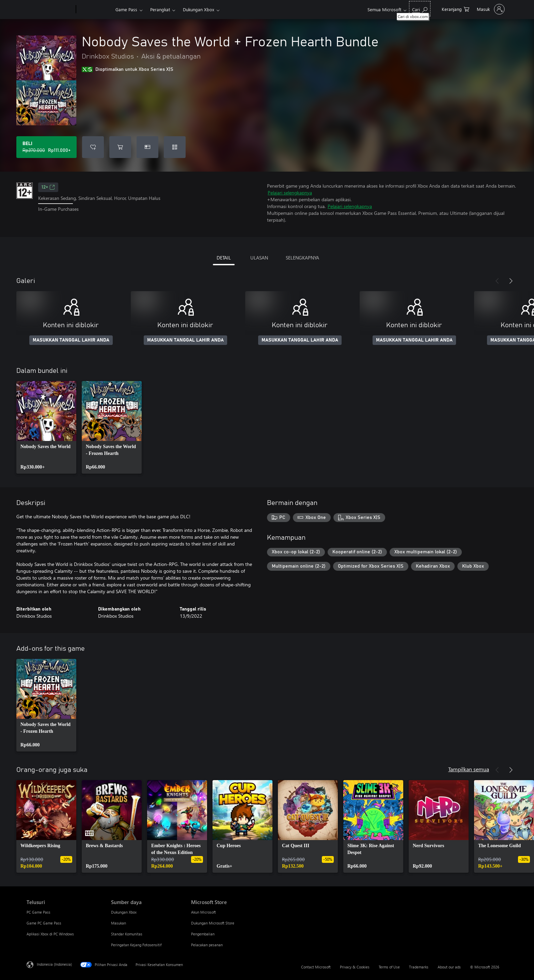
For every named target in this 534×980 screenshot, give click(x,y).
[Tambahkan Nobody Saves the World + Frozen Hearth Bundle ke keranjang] (120, 147)
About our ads (449, 967)
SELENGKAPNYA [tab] (302, 258)
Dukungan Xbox (199, 9)
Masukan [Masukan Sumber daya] (119, 923)
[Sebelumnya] (497, 281)
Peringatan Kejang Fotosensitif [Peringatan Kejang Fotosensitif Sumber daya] (136, 945)
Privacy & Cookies (355, 967)
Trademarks (419, 967)
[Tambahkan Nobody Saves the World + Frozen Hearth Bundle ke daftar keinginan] (93, 147)
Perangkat (160, 9)
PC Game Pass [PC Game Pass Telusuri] (38, 912)
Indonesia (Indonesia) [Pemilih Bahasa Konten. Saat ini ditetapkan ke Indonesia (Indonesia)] (54, 964)
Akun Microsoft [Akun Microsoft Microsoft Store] (203, 912)
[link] (46, 427)
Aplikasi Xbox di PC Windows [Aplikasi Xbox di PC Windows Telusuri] (50, 934)
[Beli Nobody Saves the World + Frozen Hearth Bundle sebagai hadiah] (147, 147)
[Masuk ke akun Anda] (490, 9)
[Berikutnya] (511, 281)
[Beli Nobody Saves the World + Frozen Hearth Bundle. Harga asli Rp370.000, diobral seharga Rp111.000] (46, 147)
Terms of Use (389, 967)
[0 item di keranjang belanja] (456, 9)
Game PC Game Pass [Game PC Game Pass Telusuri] (44, 923)
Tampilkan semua (469, 769)
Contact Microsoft (316, 967)
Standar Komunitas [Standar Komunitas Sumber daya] (127, 934)
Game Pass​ (126, 9)
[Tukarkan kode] (175, 147)
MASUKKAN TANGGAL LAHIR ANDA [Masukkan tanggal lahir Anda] (71, 340)
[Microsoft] (50, 10)
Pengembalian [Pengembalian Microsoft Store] (203, 934)
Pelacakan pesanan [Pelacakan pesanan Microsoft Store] (207, 945)
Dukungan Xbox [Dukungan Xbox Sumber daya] (124, 912)
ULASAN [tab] (259, 258)
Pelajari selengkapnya (290, 193)
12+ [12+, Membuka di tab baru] (48, 187)
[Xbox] (95, 10)
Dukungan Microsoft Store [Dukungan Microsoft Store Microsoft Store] (213, 923)
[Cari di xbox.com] (420, 9)
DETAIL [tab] (224, 258)
